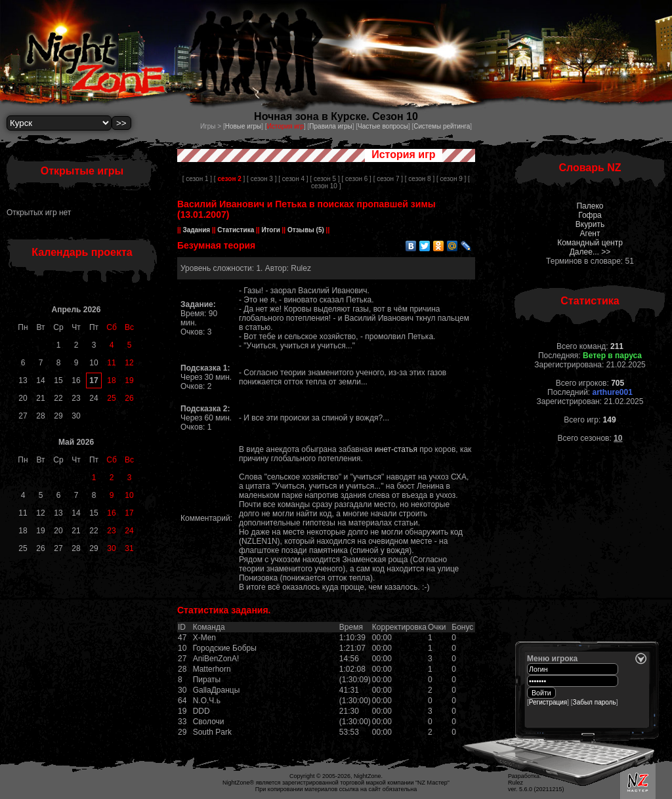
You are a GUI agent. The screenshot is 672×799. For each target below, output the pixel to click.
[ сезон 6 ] (357, 179)
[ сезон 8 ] (420, 179)
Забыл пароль (595, 702)
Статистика (236, 230)
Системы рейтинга (442, 126)
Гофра (590, 215)
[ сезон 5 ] (325, 179)
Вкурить (590, 224)
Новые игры (243, 126)
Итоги (271, 230)
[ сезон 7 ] (388, 179)
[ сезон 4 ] (293, 179)
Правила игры (330, 126)
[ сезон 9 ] (451, 179)
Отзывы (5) (305, 230)
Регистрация (548, 702)
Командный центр (590, 243)
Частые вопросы (383, 126)
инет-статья (396, 449)
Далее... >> (590, 252)
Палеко (590, 206)
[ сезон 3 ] (262, 179)
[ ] (229, 179)
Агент (590, 234)
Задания (197, 230)
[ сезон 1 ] (197, 179)
